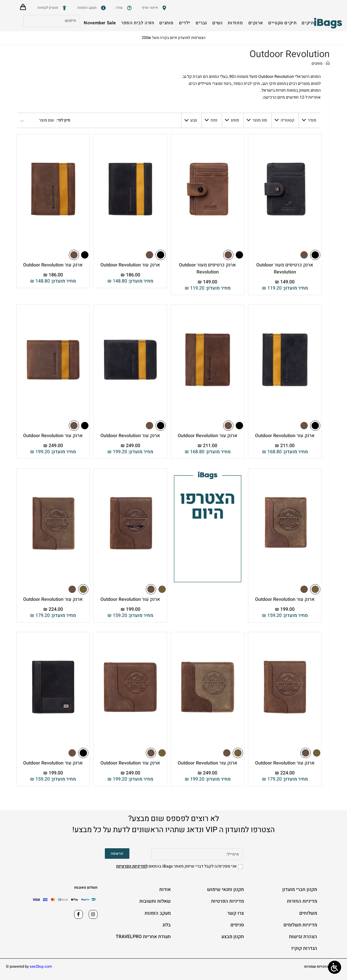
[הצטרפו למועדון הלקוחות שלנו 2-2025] (207, 545)
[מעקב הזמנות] (92, 8)
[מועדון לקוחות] (53, 8)
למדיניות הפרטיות (132, 866)
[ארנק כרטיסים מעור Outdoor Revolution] (285, 189)
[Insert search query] (52, 21)
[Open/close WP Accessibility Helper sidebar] (335, 967)
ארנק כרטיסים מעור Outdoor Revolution (285, 268)
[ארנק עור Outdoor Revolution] (130, 189)
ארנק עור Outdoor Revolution (130, 265)
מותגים (317, 63)
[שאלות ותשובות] (124, 8)
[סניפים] (155, 8)
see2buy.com (41, 966)
